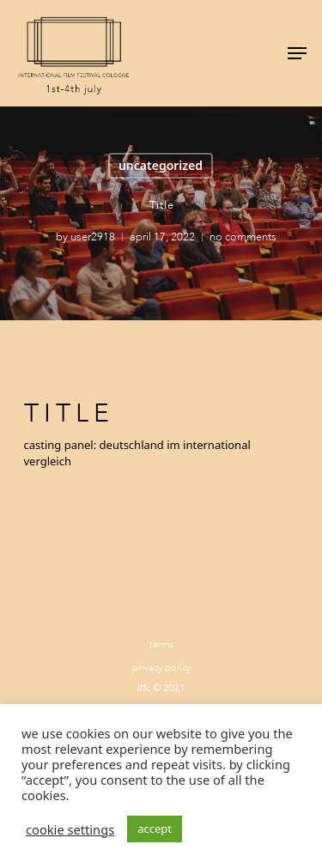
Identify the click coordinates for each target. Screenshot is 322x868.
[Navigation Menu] (297, 53)
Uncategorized (161, 165)
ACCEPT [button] (155, 829)
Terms (161, 644)
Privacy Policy (161, 668)
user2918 (92, 237)
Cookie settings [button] (70, 829)
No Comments (242, 237)
